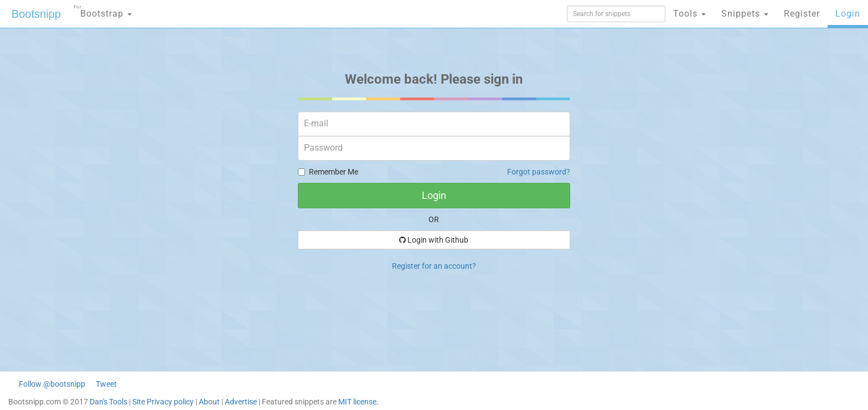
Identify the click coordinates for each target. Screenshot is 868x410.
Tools (689, 14)
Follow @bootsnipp (52, 384)
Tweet (106, 384)
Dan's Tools (108, 402)
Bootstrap (103, 10)
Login (848, 14)
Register (802, 14)
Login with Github (434, 240)
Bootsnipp (36, 14)
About (209, 402)
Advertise (241, 402)
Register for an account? (434, 266)
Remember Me (328, 172)
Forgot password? (539, 172)
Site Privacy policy (163, 402)
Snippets (745, 14)
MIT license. (358, 402)
